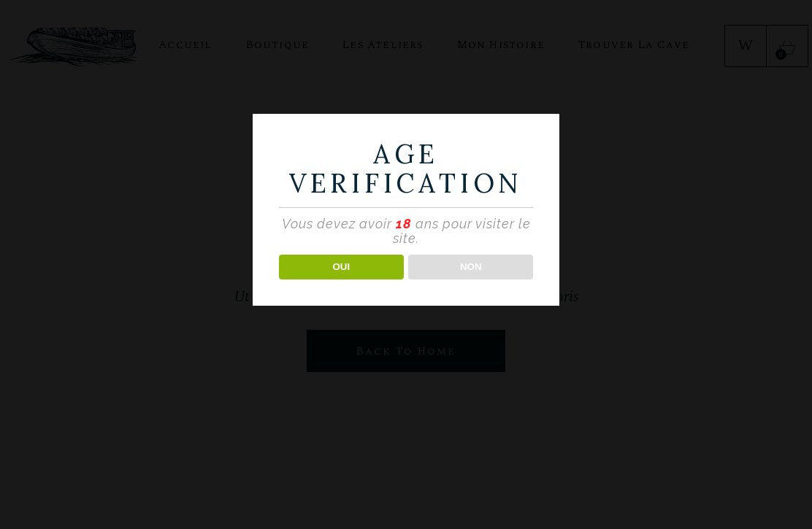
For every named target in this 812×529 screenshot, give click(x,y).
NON (471, 267)
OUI (341, 267)
